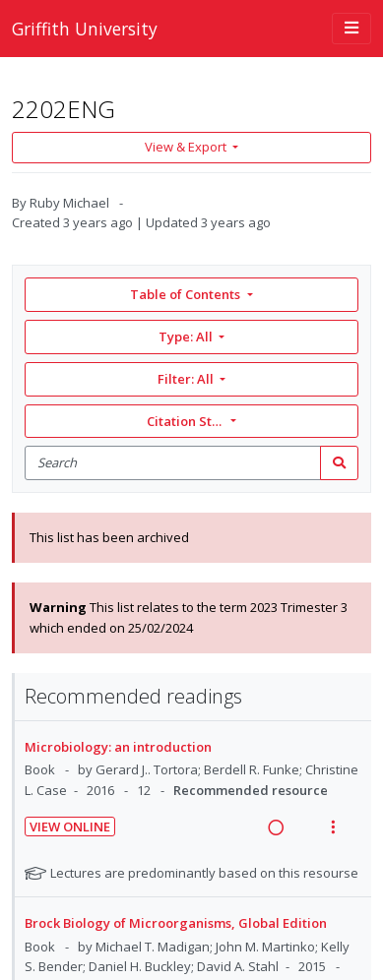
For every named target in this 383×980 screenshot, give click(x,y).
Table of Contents (187, 294)
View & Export (187, 147)
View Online (70, 827)
